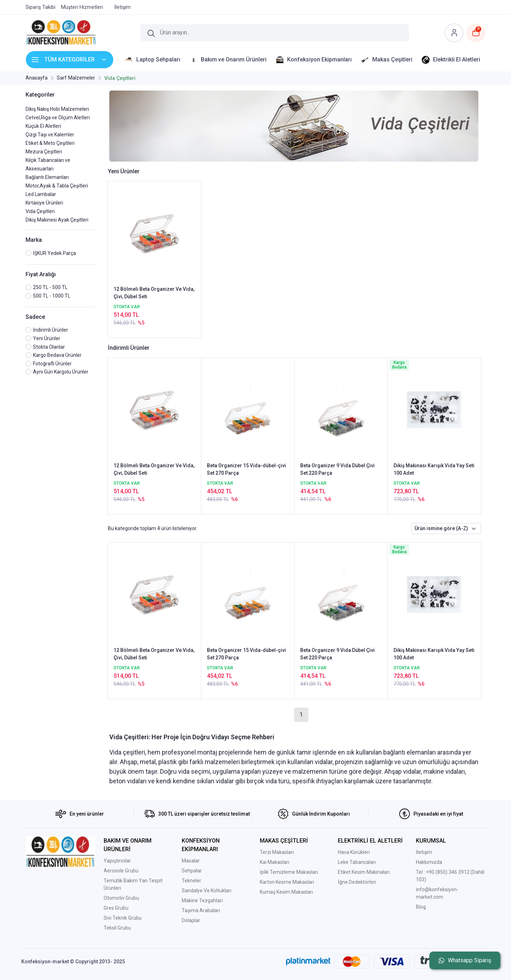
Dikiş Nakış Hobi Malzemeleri (57, 109)
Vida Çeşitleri (40, 211)
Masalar (191, 861)
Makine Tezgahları (202, 900)
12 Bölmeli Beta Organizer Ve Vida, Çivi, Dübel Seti (154, 293)
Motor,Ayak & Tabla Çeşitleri (57, 186)
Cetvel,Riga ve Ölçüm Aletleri (58, 118)
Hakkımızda (429, 862)
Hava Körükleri (354, 852)
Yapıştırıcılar (117, 861)
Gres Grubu (116, 908)
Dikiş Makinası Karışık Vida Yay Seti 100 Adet (434, 469)
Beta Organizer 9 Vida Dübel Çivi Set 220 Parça (337, 469)
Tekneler (191, 881)
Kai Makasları (274, 862)
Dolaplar (191, 920)
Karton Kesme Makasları (287, 882)
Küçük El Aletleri (43, 126)
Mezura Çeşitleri (44, 152)
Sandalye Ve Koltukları (207, 891)
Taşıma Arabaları (201, 910)
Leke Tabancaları (357, 862)
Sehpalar (192, 871)
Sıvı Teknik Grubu (123, 918)
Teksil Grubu (117, 928)
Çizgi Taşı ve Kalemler (50, 135)
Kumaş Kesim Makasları (286, 892)
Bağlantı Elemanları (47, 177)
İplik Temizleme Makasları (289, 872)
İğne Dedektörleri (357, 882)
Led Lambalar (41, 194)
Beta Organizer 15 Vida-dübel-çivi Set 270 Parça (246, 469)
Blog (421, 907)
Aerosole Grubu (121, 871)
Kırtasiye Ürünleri (44, 203)
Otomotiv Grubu (121, 898)
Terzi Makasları (277, 852)
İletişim (424, 852)
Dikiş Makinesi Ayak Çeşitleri (57, 220)
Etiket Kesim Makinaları (364, 872)
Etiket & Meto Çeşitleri (50, 143)
